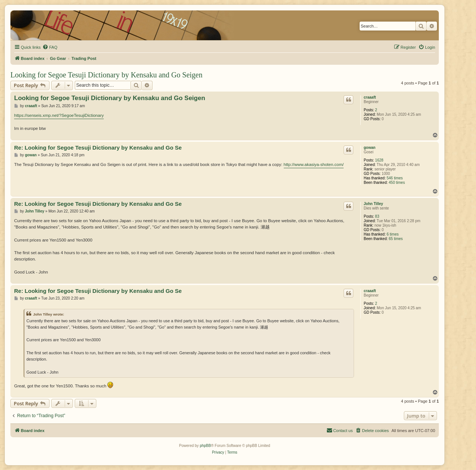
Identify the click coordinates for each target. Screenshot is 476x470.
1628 (379, 160)
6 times (393, 234)
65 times (396, 239)
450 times (397, 183)
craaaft (370, 97)
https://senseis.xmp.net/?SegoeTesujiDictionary (59, 115)
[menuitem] (50, 47)
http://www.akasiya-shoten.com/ (314, 164)
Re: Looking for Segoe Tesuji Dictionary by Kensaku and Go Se (98, 148)
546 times (395, 178)
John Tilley (373, 204)
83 (377, 216)
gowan (370, 148)
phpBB (205, 446)
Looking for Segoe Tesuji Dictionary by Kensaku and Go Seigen (106, 75)
